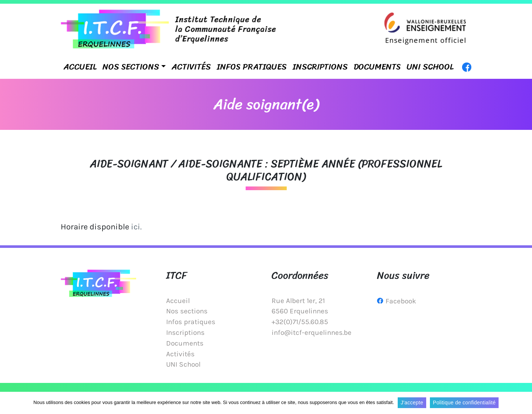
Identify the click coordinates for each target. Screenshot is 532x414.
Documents (377, 67)
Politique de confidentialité (464, 403)
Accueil (80, 67)
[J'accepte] (523, 403)
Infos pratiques (252, 67)
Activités (191, 67)
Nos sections (131, 67)
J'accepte (412, 403)
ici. (136, 227)
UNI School (430, 67)
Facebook (401, 301)
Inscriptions (320, 67)
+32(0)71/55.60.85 (300, 322)
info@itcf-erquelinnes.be (312, 332)
